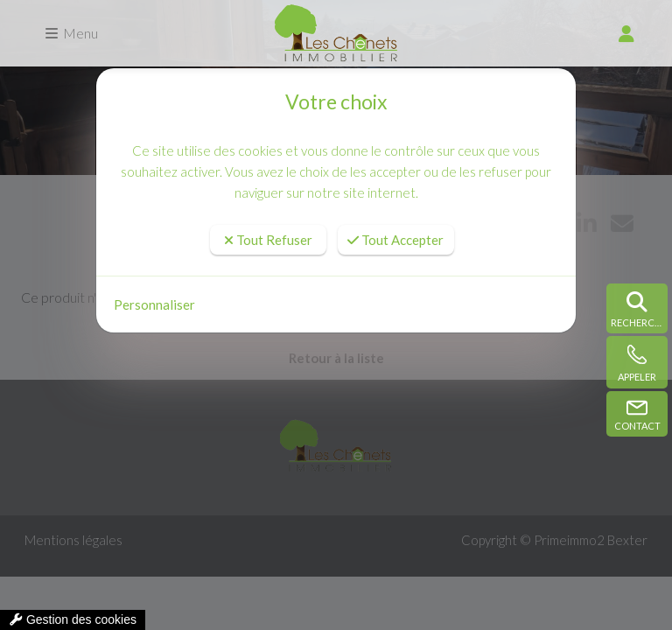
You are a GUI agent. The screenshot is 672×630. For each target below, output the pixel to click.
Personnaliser (154, 304)
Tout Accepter (395, 240)
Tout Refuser (268, 240)
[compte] (626, 33)
